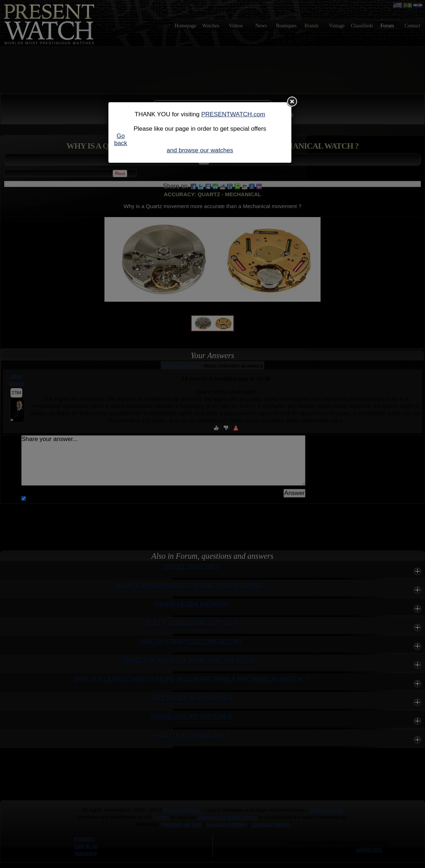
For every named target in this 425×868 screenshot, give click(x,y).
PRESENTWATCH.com (233, 114)
